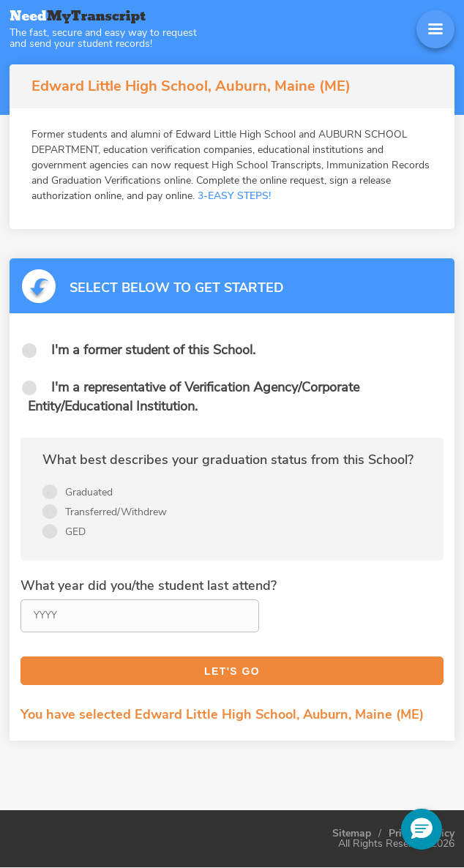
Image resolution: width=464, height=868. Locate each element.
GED (75, 532)
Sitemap (352, 834)
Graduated (89, 492)
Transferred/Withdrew (116, 512)
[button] (422, 829)
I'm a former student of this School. (153, 350)
